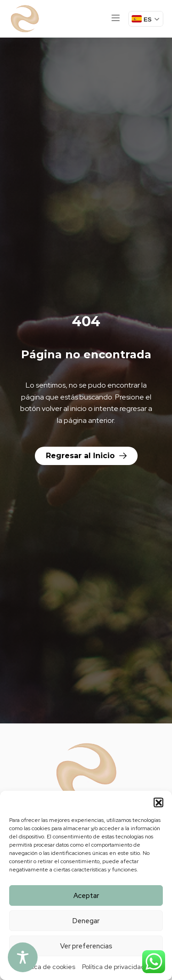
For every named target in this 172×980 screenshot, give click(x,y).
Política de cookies (48, 967)
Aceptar (86, 896)
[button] (158, 802)
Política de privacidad (114, 967)
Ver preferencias (86, 946)
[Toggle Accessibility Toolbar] (23, 957)
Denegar (86, 921)
